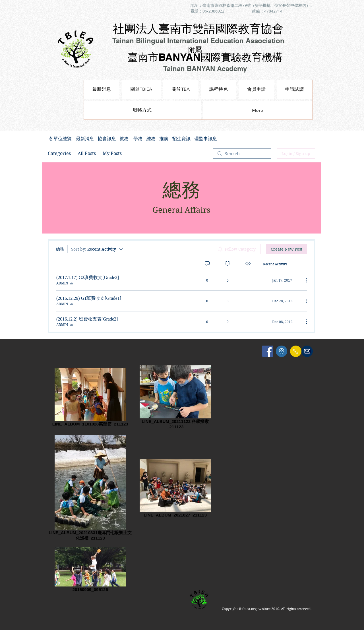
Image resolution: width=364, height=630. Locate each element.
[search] (242, 154)
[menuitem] (236, 249)
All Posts (87, 153)
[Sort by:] (97, 249)
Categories (59, 153)
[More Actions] (304, 280)
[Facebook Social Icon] (268, 351)
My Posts (112, 153)
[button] (219, 89)
